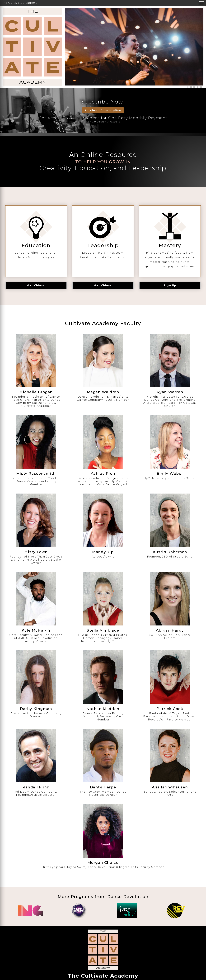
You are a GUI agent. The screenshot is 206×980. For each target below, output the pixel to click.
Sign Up (170, 285)
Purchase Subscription (103, 110)
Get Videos (36, 285)
